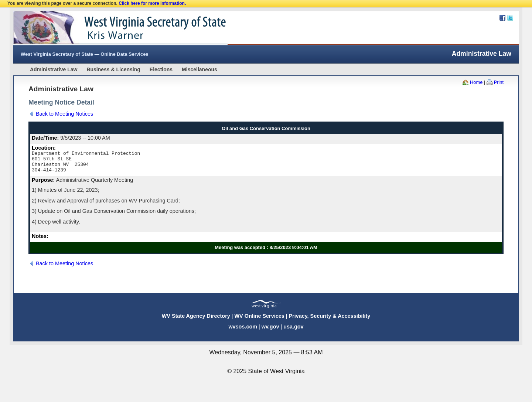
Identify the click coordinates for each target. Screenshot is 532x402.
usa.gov (293, 331)
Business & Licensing (113, 69)
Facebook (502, 18)
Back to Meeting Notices (64, 114)
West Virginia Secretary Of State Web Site (108, 28)
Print (499, 82)
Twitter (510, 18)
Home (476, 82)
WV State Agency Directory (196, 320)
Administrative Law (54, 69)
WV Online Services (260, 320)
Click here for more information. (152, 3)
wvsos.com (243, 331)
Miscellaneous (199, 69)
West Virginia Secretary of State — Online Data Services (85, 54)
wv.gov (270, 331)
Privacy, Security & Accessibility (329, 320)
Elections (161, 69)
